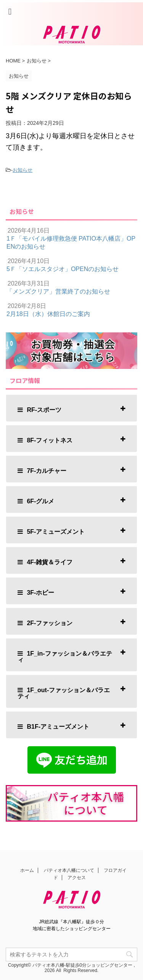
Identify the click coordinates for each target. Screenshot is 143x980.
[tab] (71, 408)
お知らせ (22, 170)
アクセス (77, 878)
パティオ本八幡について (69, 871)
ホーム (27, 871)
